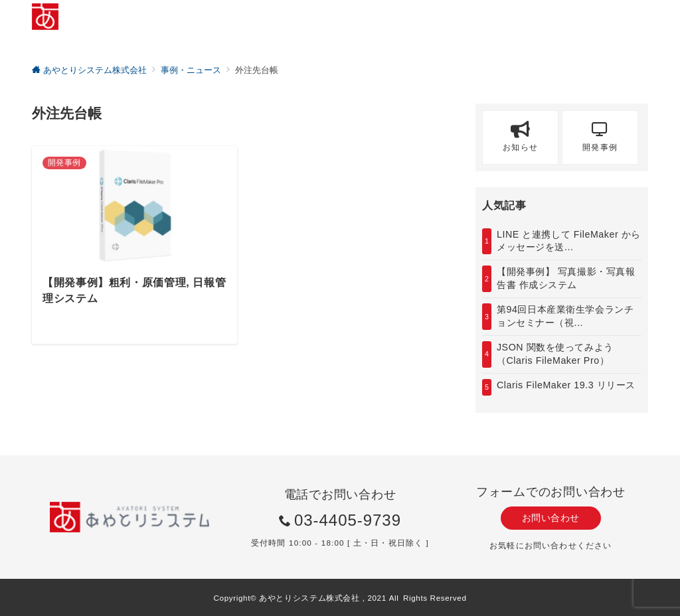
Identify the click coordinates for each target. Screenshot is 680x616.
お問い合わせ (551, 518)
